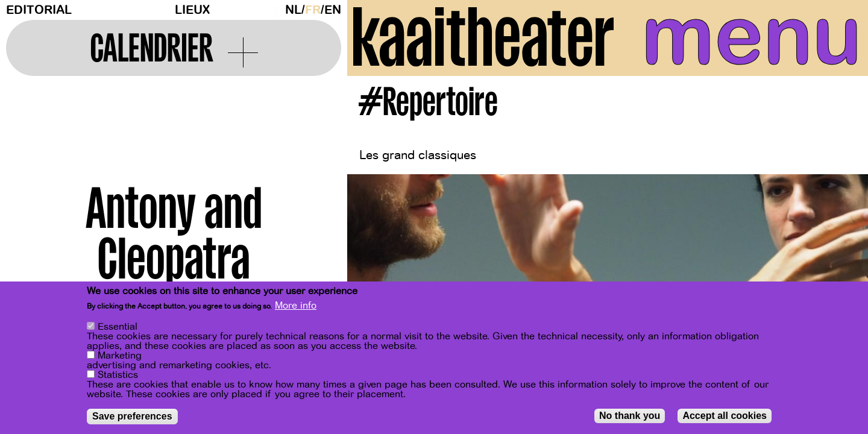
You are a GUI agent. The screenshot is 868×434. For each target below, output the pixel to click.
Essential (118, 328)
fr (313, 10)
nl (293, 10)
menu (752, 36)
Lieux (192, 10)
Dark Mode (277, 10)
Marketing (120, 357)
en (333, 10)
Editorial (39, 10)
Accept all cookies (725, 417)
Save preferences (132, 417)
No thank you (630, 417)
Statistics (118, 376)
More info (296, 307)
